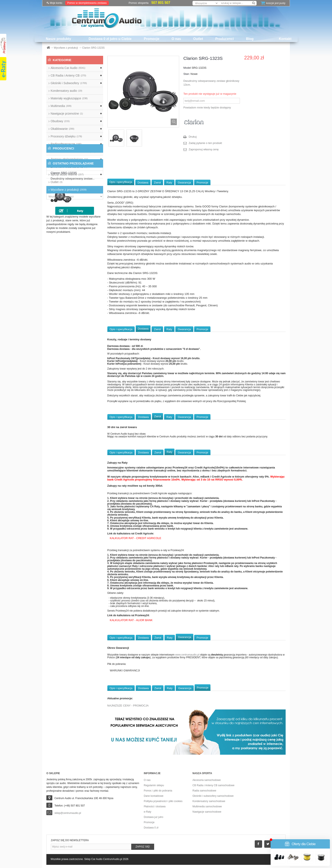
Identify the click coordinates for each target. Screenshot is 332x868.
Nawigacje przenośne (67, 114)
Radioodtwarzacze (66, 144)
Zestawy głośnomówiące (69, 159)
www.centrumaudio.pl (187, 655)
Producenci (225, 39)
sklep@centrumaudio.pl (68, 813)
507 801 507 (161, 3)
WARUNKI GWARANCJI (125, 670)
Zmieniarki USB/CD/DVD (69, 167)
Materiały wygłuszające (69, 98)
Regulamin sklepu (154, 785)
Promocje (151, 39)
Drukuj (193, 137)
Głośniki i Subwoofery (69, 83)
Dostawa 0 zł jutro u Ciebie (110, 39)
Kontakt (285, 39)
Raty (169, 183)
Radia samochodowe (204, 791)
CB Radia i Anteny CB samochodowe (213, 785)
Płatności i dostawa (155, 806)
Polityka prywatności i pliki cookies (163, 801)
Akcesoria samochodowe (207, 780)
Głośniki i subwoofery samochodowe (213, 796)
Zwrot (157, 183)
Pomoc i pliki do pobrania (158, 791)
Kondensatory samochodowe (209, 801)
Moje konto (54, 3)
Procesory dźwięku (66, 136)
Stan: (187, 74)
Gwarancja (184, 183)
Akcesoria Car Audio (68, 68)
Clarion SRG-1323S (86, 234)
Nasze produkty (58, 39)
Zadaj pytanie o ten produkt (205, 143)
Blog (250, 39)
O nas (176, 39)
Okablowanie (62, 129)
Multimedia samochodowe (207, 806)
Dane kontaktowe (154, 796)
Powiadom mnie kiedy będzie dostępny (207, 107)
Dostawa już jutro (154, 817)
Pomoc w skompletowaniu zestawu (87, 3)
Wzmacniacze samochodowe (73, 152)
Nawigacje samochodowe (207, 812)
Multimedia (61, 106)
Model (187, 68)
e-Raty (147, 812)
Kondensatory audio (66, 91)
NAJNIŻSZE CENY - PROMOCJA (128, 706)
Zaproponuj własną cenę (204, 149)
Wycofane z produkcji (69, 190)
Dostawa (143, 183)
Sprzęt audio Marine (67, 174)
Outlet (198, 39)
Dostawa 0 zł (151, 828)
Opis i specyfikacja (121, 182)
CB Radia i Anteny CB (68, 75)
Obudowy (60, 121)
